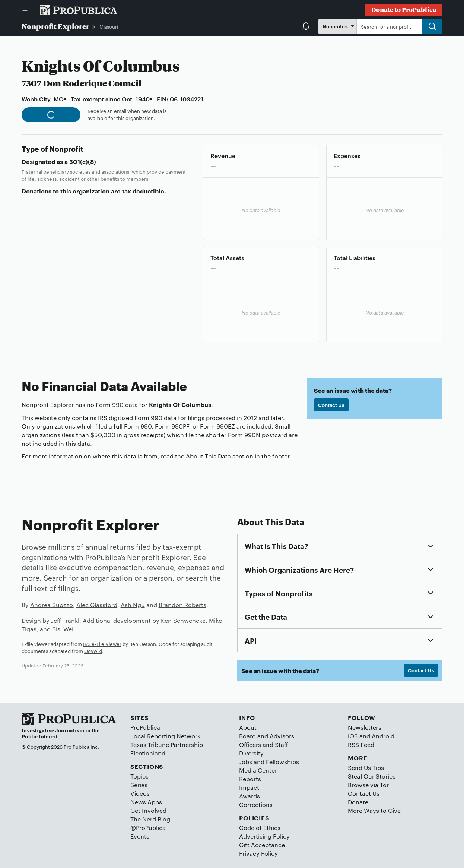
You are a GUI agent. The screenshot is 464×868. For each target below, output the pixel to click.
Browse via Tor (368, 785)
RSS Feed (361, 744)
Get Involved (148, 810)
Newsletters (365, 727)
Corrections (256, 804)
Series (139, 785)
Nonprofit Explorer (55, 26)
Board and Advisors (267, 736)
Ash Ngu (133, 605)
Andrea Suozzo (52, 605)
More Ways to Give (374, 810)
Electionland (148, 753)
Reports (250, 779)
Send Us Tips (366, 768)
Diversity (251, 753)
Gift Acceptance (262, 845)
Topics (139, 776)
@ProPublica (148, 828)
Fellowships (282, 762)
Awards (250, 796)
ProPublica (145, 727)
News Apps (146, 802)
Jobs (246, 762)
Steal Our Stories (372, 776)
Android (383, 736)
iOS (353, 736)
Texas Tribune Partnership (167, 744)
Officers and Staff (263, 744)
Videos (140, 793)
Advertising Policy (264, 836)
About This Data (208, 456)
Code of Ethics (260, 828)
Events (140, 836)
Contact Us (331, 405)
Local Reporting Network (165, 736)
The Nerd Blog (150, 819)
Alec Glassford (97, 605)
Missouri (109, 26)
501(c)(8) (83, 161)
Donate (358, 802)
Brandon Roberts (182, 605)
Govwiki (93, 651)
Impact (249, 787)
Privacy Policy (258, 853)
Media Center (258, 770)
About (248, 727)
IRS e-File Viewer (102, 644)
